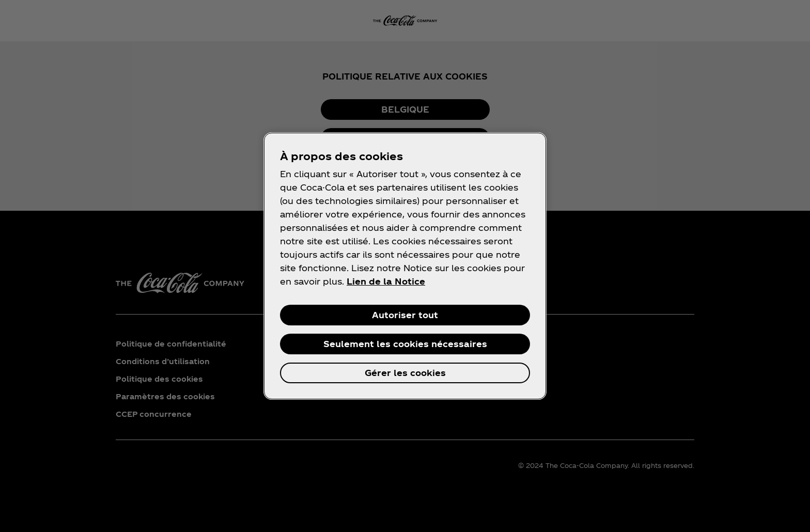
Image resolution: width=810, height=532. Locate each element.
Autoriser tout (405, 315)
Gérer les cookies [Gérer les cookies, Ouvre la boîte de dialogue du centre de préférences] (405, 373)
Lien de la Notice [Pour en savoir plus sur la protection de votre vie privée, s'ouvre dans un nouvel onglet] (386, 281)
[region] (405, 266)
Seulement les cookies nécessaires (405, 344)
